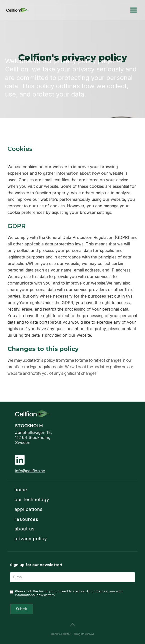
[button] (133, 10)
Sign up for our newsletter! (36, 565)
